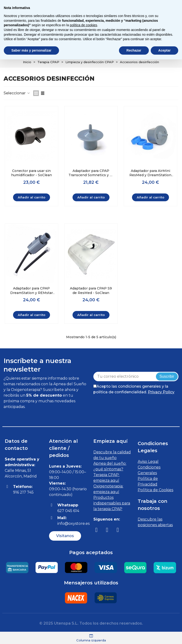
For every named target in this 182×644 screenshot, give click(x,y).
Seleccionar (17, 93)
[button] (65, 536)
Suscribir (167, 376)
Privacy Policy (161, 392)
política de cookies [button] (84, 25)
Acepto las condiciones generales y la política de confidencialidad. (134, 389)
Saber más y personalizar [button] (31, 50)
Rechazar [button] (134, 50)
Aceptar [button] (164, 50)
